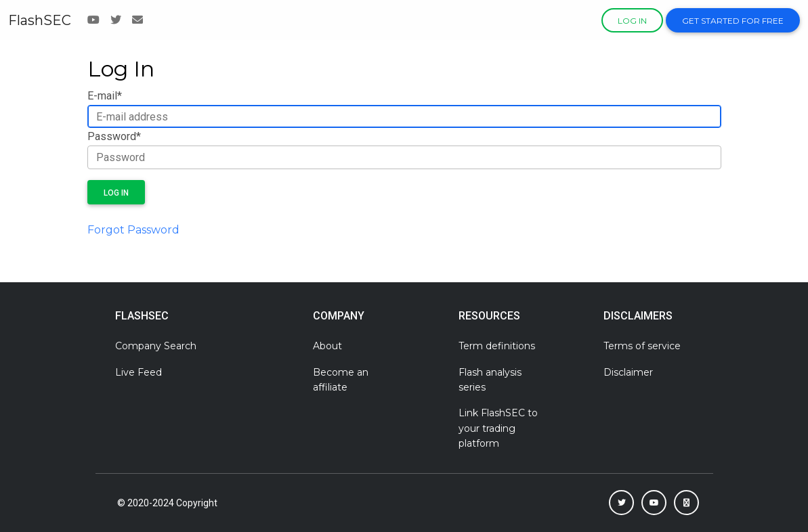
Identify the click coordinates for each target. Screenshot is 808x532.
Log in (632, 21)
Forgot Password (133, 230)
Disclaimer (628, 372)
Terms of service (642, 346)
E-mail (105, 96)
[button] (621, 503)
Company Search (156, 346)
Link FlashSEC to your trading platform (498, 428)
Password (114, 136)
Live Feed (139, 372)
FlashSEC (40, 20)
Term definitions (497, 346)
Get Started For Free (733, 21)
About (327, 346)
